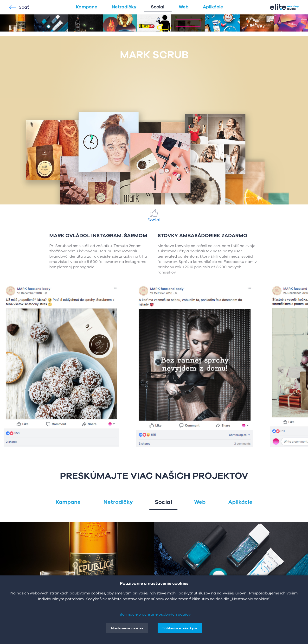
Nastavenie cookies (127, 628)
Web (184, 7)
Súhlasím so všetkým (180, 628)
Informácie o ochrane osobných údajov (154, 614)
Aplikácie (213, 7)
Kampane (87, 7)
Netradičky (124, 7)
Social (158, 7)
